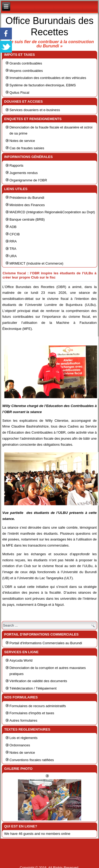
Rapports (16, 165)
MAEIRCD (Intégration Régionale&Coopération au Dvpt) (52, 212)
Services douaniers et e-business (35, 110)
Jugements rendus (24, 173)
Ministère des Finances (27, 205)
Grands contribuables (26, 63)
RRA (13, 241)
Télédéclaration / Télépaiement (33, 688)
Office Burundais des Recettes (50, 26)
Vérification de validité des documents (38, 681)
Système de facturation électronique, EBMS (43, 85)
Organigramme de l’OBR (28, 180)
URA (13, 256)
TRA (13, 249)
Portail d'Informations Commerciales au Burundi (46, 643)
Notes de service (22, 141)
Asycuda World (21, 660)
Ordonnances (20, 745)
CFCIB (15, 234)
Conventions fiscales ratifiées (32, 760)
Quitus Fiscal (19, 93)
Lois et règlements (23, 738)
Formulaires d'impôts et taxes (32, 713)
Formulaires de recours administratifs (38, 706)
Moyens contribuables (26, 71)
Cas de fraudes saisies (27, 148)
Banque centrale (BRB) (27, 219)
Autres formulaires (23, 720)
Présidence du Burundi (27, 198)
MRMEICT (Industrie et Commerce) (36, 263)
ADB (13, 227)
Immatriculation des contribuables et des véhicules (48, 78)
